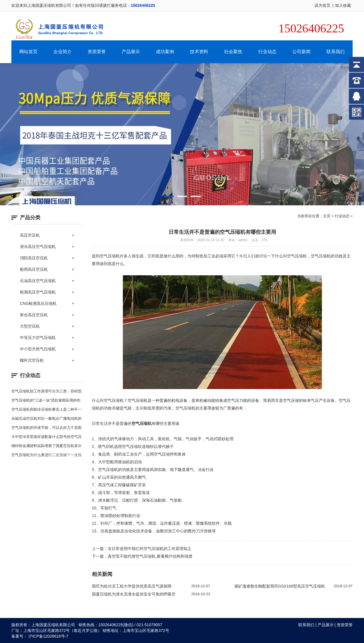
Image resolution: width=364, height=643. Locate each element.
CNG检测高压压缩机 (38, 303)
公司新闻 (301, 52)
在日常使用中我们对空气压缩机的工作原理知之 (150, 549)
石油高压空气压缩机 (38, 281)
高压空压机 (30, 235)
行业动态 (267, 52)
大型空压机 (30, 326)
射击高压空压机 (34, 315)
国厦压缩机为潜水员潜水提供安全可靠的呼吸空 (134, 594)
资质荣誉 (97, 52)
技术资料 (199, 52)
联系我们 (336, 52)
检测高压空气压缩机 (38, 292)
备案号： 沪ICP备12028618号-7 (40, 636)
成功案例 (165, 52)
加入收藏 (343, 5)
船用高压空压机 (34, 269)
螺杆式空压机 (32, 360)
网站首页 (28, 52)
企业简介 (63, 52)
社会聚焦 (233, 52)
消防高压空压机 (34, 258)
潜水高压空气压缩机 (38, 247)
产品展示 (131, 52)
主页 (327, 216)
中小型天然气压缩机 (38, 349)
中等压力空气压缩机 (38, 338)
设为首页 (322, 5)
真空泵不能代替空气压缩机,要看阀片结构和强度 (150, 556)
